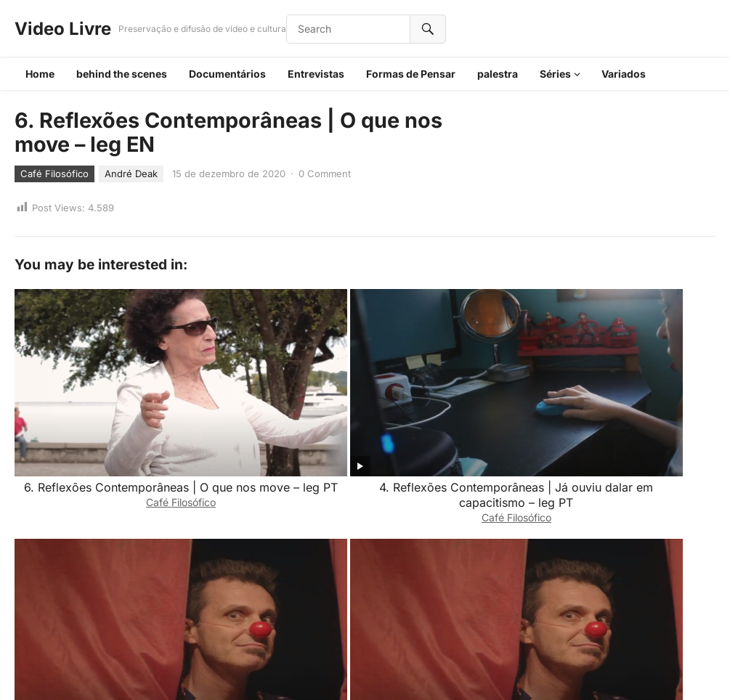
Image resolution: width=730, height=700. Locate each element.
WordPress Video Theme (379, 671)
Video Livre (63, 29)
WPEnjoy (463, 671)
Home (40, 74)
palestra (498, 74)
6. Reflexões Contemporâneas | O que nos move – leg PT (83, 393)
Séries (555, 74)
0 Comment (325, 174)
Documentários (227, 74)
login (146, 609)
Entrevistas (316, 74)
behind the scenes (122, 74)
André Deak (131, 174)
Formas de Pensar (411, 74)
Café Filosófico (54, 174)
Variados (624, 74)
